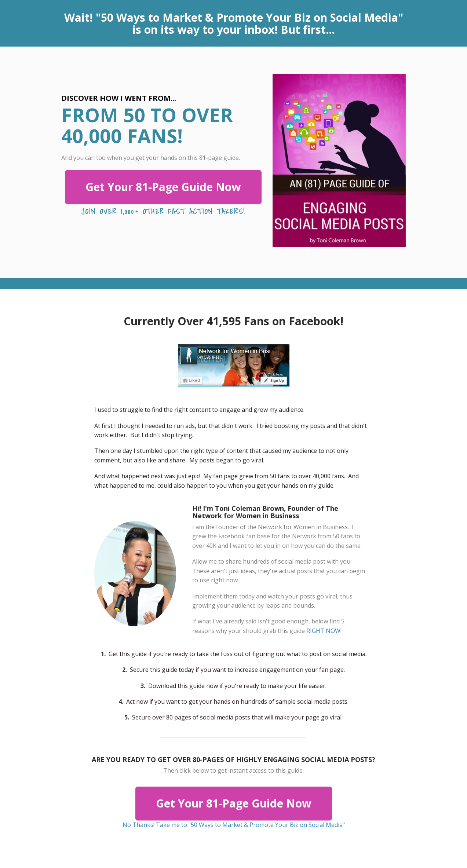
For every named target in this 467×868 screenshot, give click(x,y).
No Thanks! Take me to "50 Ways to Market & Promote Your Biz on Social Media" (234, 825)
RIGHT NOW (323, 631)
